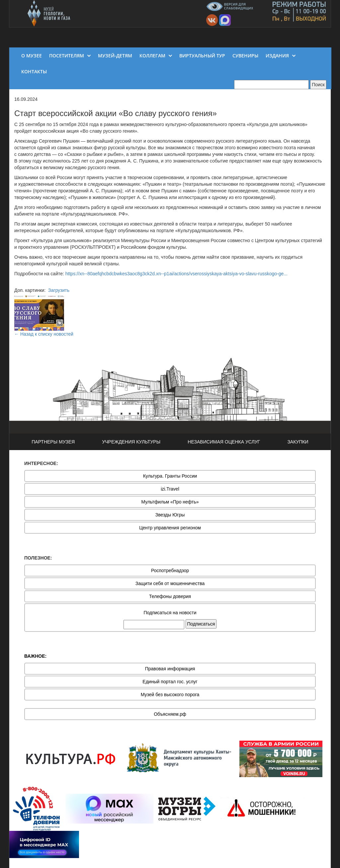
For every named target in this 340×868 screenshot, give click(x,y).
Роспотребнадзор (170, 570)
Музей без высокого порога (170, 695)
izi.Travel (170, 489)
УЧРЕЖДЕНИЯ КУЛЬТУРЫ (131, 442)
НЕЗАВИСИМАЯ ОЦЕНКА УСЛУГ (224, 442)
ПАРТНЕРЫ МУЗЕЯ (53, 442)
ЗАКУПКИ (298, 442)
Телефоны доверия (170, 596)
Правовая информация (170, 669)
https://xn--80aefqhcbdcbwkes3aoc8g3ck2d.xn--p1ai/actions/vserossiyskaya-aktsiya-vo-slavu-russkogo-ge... (176, 274)
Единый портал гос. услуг (170, 682)
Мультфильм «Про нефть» (170, 502)
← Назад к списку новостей (44, 334)
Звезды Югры (170, 515)
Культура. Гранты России (170, 476)
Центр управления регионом (170, 528)
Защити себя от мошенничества (170, 583)
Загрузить (59, 290)
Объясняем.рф (170, 714)
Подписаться (201, 624)
